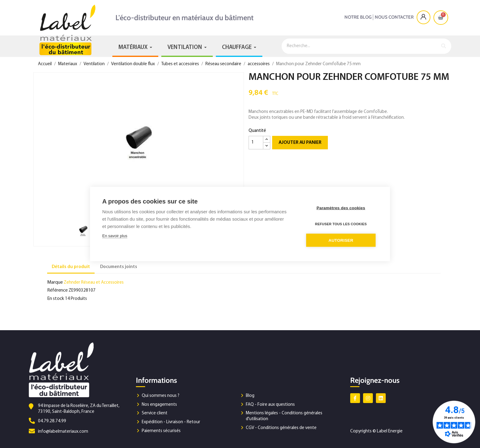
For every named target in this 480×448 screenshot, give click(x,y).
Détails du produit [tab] (71, 267)
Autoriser (341, 240)
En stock (56, 299)
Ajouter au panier (300, 143)
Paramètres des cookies (341, 208)
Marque (55, 282)
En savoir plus (115, 236)
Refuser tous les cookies (341, 224)
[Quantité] (256, 143)
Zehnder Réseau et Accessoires (94, 283)
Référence (57, 290)
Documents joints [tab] (119, 267)
